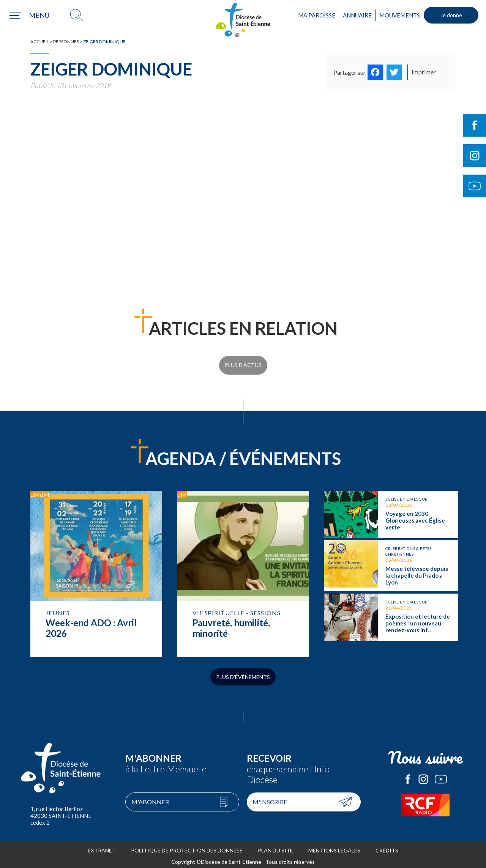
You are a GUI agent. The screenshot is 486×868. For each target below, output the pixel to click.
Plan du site (275, 847)
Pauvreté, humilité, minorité (243, 569)
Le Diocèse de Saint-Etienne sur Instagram (423, 776)
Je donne (451, 15)
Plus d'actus (243, 363)
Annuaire (357, 15)
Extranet (102, 847)
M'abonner (150, 798)
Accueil (40, 42)
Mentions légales (334, 847)
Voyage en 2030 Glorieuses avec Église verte (391, 509)
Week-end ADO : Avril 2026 (96, 569)
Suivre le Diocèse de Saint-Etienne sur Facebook (475, 125)
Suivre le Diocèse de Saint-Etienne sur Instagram (475, 156)
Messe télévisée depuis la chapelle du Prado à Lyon (391, 558)
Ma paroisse (317, 15)
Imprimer (424, 72)
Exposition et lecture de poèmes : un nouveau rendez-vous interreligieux (391, 608)
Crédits (387, 847)
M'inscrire (270, 798)
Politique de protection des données (187, 847)
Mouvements (400, 15)
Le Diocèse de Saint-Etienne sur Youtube (441, 776)
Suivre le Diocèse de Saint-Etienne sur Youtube (475, 186)
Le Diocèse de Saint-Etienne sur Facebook (408, 776)
